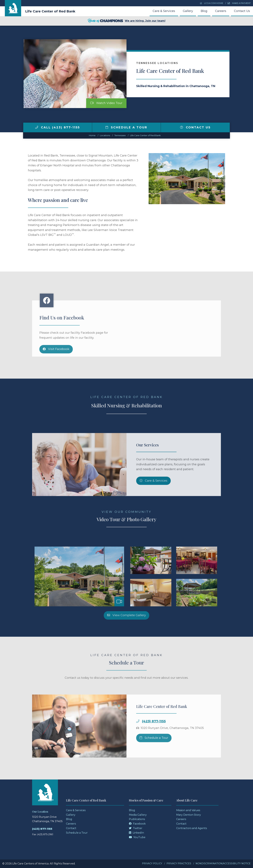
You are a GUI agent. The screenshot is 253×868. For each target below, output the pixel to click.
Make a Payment (239, 3)
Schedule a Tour (126, 127)
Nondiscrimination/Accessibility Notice (223, 863)
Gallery (188, 11)
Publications (137, 819)
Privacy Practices (179, 863)
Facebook (137, 824)
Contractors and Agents (192, 828)
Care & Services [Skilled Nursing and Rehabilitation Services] (153, 492)
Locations (105, 135)
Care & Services (164, 11)
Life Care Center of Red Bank (50, 11)
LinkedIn (136, 833)
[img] (37, 127)
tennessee (120, 135)
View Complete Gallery (126, 627)
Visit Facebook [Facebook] (56, 361)
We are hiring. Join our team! (126, 21)
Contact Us (242, 11)
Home (92, 135)
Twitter (136, 828)
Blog (204, 11)
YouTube (137, 837)
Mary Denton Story (189, 815)
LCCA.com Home (212, 3)
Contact (71, 828)
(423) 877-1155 (154, 733)
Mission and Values (188, 810)
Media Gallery (138, 815)
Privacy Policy (152, 863)
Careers (221, 11)
